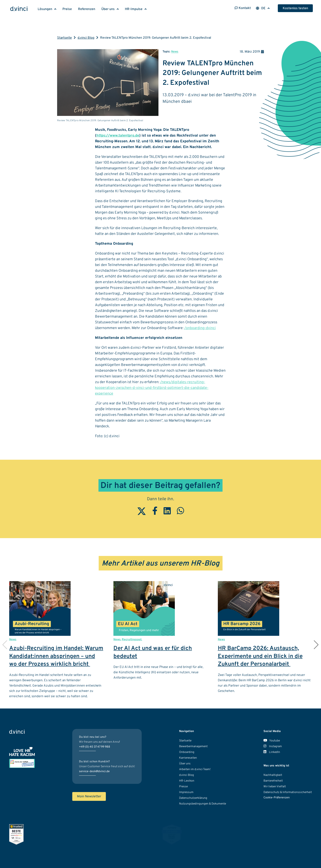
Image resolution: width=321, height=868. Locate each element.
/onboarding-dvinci (200, 328)
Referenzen (87, 9)
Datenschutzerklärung (193, 798)
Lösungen (45, 9)
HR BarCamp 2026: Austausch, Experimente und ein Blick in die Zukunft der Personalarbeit (260, 656)
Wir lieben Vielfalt (275, 787)
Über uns (108, 9)
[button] (316, 645)
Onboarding (187, 752)
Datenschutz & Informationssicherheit (288, 792)
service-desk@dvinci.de (94, 771)
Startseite (64, 38)
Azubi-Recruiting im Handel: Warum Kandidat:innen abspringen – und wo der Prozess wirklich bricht (56, 656)
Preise (67, 9)
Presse (183, 787)
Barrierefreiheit (273, 781)
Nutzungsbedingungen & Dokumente (203, 804)
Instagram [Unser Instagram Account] (273, 746)
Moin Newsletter (89, 797)
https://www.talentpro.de (118, 136)
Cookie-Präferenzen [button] (277, 798)
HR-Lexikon (187, 781)
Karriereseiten (188, 758)
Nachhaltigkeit (273, 775)
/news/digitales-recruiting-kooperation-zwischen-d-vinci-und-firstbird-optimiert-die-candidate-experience (152, 388)
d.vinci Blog (86, 38)
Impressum (186, 792)
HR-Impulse (134, 9)
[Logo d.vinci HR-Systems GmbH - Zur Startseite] (19, 9)
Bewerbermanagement (193, 746)
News (175, 52)
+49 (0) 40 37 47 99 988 (95, 747)
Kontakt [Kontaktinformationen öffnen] (243, 8)
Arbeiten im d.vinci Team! (195, 769)
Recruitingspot (132, 640)
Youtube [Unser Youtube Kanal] (272, 741)
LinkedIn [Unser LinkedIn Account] (272, 752)
